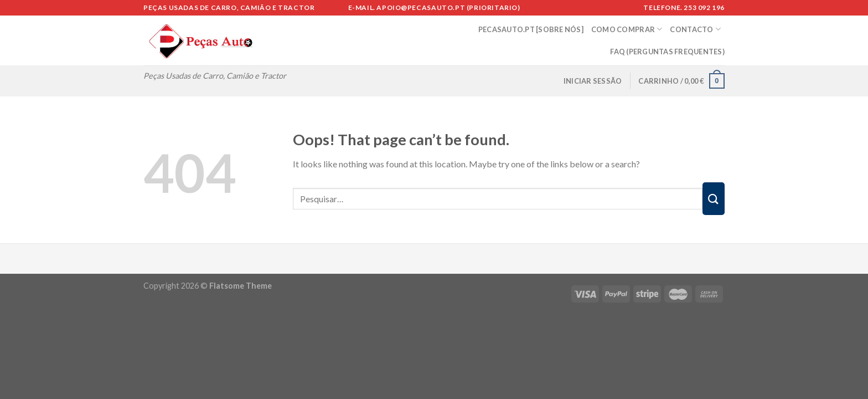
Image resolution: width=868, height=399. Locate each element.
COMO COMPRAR (627, 29)
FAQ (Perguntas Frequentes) (667, 52)
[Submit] (714, 199)
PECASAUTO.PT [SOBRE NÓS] (531, 29)
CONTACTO (695, 29)
